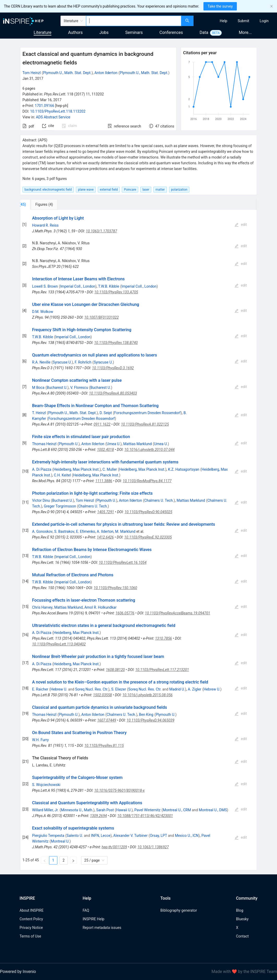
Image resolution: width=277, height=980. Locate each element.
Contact (242, 936)
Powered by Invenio (18, 972)
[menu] (236, 21)
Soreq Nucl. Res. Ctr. (92, 689)
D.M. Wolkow (43, 312)
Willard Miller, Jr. (45, 810)
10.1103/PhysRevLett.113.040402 (59, 644)
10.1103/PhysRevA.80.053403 (113, 393)
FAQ (86, 910)
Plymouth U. (68, 444)
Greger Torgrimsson (60, 506)
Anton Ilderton (106, 73)
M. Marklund (125, 531)
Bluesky (242, 919)
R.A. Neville (41, 362)
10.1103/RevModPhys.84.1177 (147, 481)
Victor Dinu (41, 500)
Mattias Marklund (138, 444)
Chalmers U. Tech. (159, 500)
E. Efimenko (85, 531)
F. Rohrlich (83, 362)
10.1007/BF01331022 (101, 317)
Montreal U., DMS (213, 810)
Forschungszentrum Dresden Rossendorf (147, 413)
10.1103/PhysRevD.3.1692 (113, 368)
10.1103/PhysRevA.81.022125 (145, 424)
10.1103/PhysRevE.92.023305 (148, 537)
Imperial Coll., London (78, 286)
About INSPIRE (32, 910)
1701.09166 (44, 106)
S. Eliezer (119, 689)
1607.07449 (107, 720)
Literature (43, 32)
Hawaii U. (124, 810)
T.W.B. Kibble (109, 286)
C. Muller (110, 469)
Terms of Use (30, 936)
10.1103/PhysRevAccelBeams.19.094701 (178, 613)
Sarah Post (105, 810)
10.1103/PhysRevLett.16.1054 (123, 562)
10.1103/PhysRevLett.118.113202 (58, 111)
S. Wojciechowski (46, 785)
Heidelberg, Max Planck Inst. (76, 469)
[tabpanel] (138, 540)
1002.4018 (106, 450)
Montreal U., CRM (177, 810)
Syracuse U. (62, 362)
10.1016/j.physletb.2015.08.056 (147, 695)
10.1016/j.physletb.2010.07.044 (149, 450)
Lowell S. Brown (45, 286)
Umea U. (114, 444)
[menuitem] (224, 21)
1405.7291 (106, 512)
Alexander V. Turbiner (130, 836)
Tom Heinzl (32, 73)
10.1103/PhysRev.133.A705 (116, 292)
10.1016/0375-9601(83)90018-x (119, 790)
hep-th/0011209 (114, 847)
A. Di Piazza (42, 469)
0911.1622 (102, 424)
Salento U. (75, 836)
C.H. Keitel (62, 475)
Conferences (171, 32)
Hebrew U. (59, 689)
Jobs (104, 32)
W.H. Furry (40, 740)
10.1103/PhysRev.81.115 (104, 746)
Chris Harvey (42, 607)
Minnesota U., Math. (77, 810)
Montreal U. (60, 841)
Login (264, 21)
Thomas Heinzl (44, 444)
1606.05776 (125, 613)
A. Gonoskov (42, 531)
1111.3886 (104, 481)
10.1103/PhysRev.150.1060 (115, 588)
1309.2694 (98, 816)
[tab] (37, 204)
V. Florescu (79, 388)
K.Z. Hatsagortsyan (184, 469)
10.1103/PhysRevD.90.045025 (148, 512)
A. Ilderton (105, 531)
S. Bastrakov (64, 531)
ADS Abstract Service (53, 117)
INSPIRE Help (94, 919)
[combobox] (134, 21)
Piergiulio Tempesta (48, 836)
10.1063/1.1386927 (153, 847)
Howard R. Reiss (45, 225)
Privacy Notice (31, 928)
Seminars (134, 32)
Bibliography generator (179, 910)
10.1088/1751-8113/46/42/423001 (145, 816)
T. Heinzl (39, 413)
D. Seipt (106, 413)
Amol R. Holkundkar (100, 607)
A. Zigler (195, 689)
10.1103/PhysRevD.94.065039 (150, 720)
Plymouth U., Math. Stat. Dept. (67, 73)
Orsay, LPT (159, 836)
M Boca (38, 388)
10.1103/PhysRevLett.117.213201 (162, 670)
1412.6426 (105, 537)
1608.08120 (115, 670)
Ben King (146, 715)
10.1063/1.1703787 (101, 231)
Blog (240, 910)
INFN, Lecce (101, 836)
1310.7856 (163, 638)
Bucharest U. (57, 388)
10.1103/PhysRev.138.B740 (116, 343)
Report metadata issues (102, 928)
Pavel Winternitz (147, 810)
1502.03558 (103, 695)
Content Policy (31, 919)
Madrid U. (177, 689)
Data (204, 32)
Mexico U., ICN (187, 836)
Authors (75, 32)
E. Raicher (40, 689)
